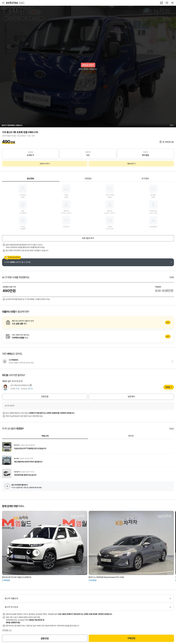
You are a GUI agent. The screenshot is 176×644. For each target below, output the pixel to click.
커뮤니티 (45, 436)
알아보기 (88, 322)
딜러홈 (168, 387)
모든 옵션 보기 (88, 238)
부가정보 (145, 179)
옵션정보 (31, 179)
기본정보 (88, 179)
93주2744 (15, 3)
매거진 (131, 436)
